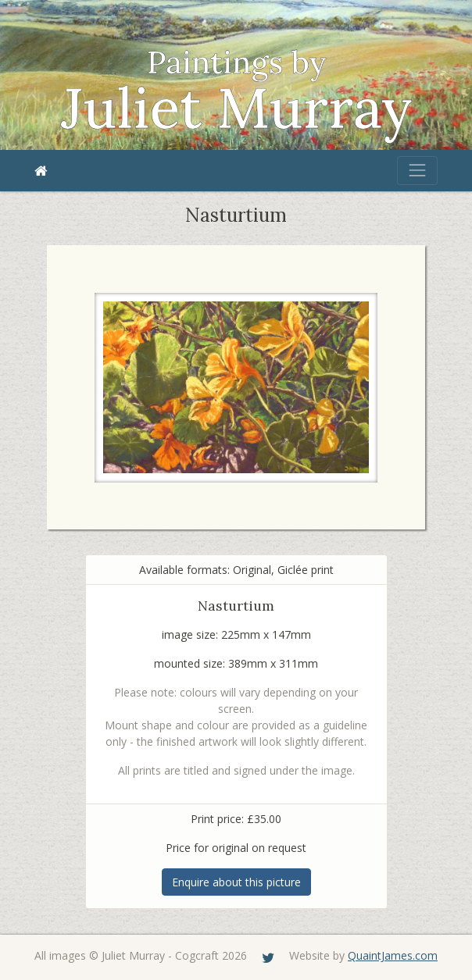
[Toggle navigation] (417, 170)
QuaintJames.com (393, 955)
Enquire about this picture (236, 882)
